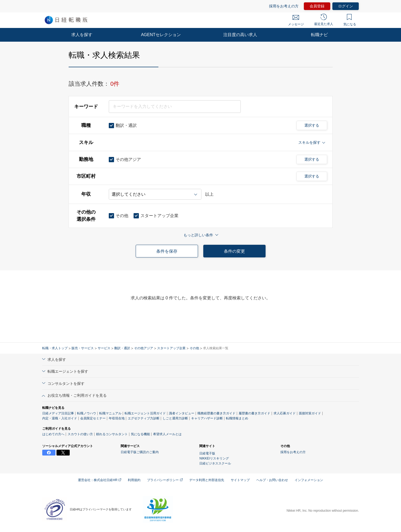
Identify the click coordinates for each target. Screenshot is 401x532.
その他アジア (144, 348)
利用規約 (134, 480)
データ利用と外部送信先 (207, 480)
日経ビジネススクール (215, 463)
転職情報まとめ (237, 418)
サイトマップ (240, 480)
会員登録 (317, 6)
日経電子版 (207, 453)
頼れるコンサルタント (112, 434)
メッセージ (296, 21)
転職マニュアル (110, 413)
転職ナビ (319, 35)
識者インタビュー (182, 413)
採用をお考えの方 (284, 6)
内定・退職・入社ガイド (60, 418)
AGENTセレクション (161, 35)
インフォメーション (309, 480)
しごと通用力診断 (175, 418)
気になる (350, 20)
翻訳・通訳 (122, 348)
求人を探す (82, 35)
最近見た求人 (324, 20)
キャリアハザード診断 (207, 418)
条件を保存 (167, 251)
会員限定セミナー (93, 418)
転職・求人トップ (55, 348)
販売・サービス (83, 348)
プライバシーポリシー (165, 480)
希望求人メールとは (167, 434)
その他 (194, 348)
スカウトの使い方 (80, 434)
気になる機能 (140, 434)
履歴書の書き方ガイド (254, 413)
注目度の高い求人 (240, 35)
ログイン (346, 6)
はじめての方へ (53, 434)
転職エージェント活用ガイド (145, 413)
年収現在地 (117, 418)
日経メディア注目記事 (58, 413)
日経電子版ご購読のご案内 (140, 452)
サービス (104, 348)
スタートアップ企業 (171, 348)
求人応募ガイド (285, 413)
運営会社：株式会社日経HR (100, 480)
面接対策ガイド (310, 413)
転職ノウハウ (87, 413)
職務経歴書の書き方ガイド (216, 413)
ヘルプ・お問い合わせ (272, 480)
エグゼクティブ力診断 (144, 418)
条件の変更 (234, 251)
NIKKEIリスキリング (214, 458)
